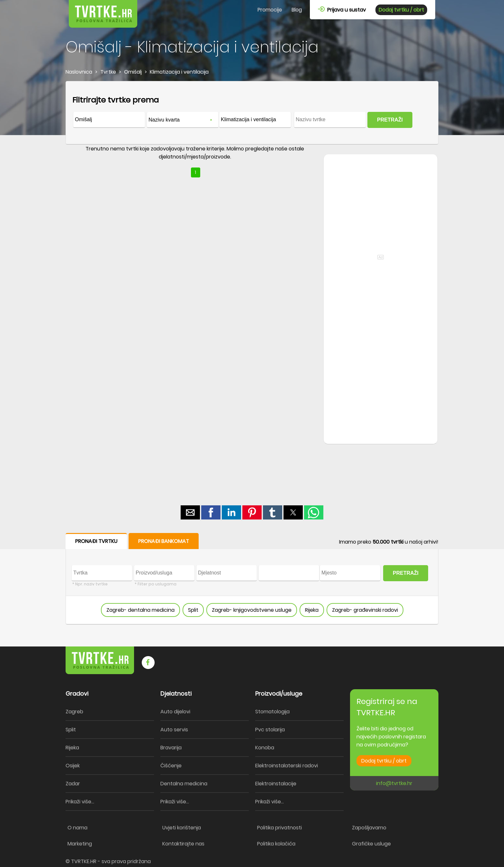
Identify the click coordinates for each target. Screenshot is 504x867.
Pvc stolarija (270, 730)
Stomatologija (272, 712)
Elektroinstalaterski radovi (287, 766)
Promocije (270, 10)
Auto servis (174, 730)
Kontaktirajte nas (183, 844)
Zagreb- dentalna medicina (140, 610)
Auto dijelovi (175, 712)
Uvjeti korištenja (182, 828)
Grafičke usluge (371, 844)
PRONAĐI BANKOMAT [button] (164, 541)
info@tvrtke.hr (394, 783)
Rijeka (312, 610)
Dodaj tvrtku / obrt (401, 10)
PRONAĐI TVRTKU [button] (96, 541)
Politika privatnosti (279, 828)
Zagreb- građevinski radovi (365, 610)
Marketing (80, 844)
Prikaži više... (80, 802)
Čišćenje (171, 766)
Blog (297, 10)
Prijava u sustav (342, 10)
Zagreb (74, 712)
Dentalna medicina (184, 784)
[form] (252, 113)
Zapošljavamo (369, 828)
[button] (190, 512)
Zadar (73, 784)
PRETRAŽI (390, 120)
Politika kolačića (276, 844)
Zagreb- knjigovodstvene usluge (252, 610)
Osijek (73, 766)
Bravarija (171, 748)
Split (193, 610)
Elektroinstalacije (276, 784)
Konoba (265, 748)
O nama (77, 828)
